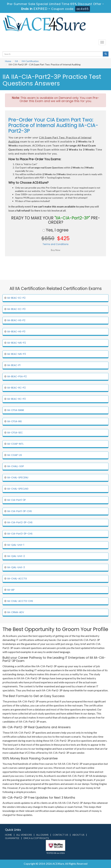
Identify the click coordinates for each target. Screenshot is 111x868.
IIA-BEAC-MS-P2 (17, 343)
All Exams (42, 835)
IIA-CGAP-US (15, 455)
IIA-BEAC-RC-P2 (16, 388)
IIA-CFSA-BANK (16, 410)
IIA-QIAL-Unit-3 (16, 567)
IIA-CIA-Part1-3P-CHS (20, 511)
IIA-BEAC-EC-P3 (16, 309)
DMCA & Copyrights (36, 838)
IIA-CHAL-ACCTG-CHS (20, 601)
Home (8, 61)
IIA (16, 61)
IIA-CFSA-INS (15, 421)
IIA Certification (30, 61)
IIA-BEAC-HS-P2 (16, 320)
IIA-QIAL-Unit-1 (16, 545)
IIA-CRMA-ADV (16, 612)
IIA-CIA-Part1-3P (17, 500)
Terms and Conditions (55, 244)
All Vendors (24, 835)
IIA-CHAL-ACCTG (17, 579)
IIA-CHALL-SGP (16, 466)
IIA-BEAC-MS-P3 (17, 354)
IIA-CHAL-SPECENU (18, 477)
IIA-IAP (11, 590)
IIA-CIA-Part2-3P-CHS (20, 522)
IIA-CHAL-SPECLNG (18, 489)
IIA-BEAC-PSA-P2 (17, 376)
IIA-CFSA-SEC (15, 433)
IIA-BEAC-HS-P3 (16, 332)
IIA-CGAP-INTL (15, 444)
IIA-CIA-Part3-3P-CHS (20, 534)
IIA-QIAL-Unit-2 (16, 556)
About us (78, 835)
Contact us (60, 835)
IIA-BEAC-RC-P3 (16, 399)
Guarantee (12, 838)
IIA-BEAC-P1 (14, 365)
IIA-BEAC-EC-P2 (16, 298)
